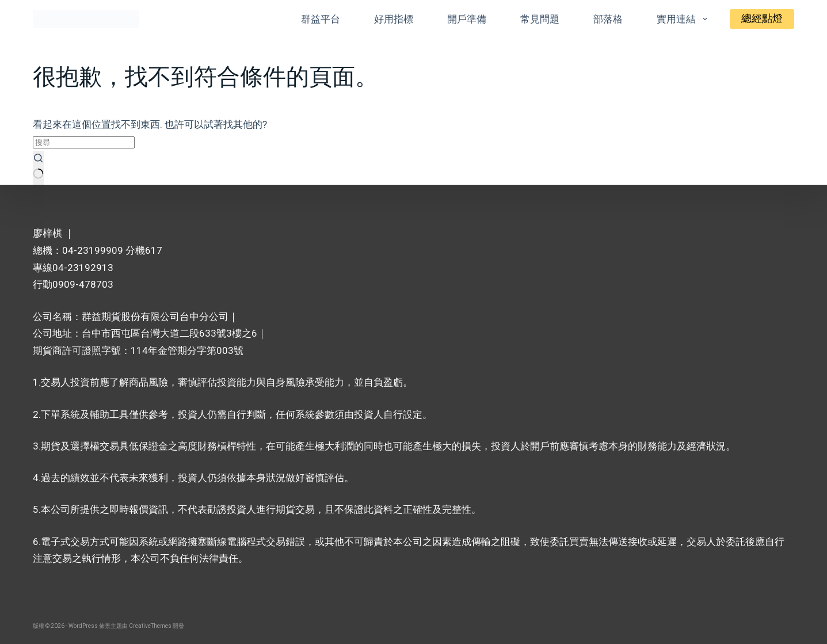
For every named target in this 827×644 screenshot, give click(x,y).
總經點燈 (762, 18)
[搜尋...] (84, 142)
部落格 (608, 19)
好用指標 (394, 19)
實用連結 (684, 19)
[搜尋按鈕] (38, 168)
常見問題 (540, 19)
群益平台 (321, 19)
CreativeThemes (150, 626)
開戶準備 (467, 19)
